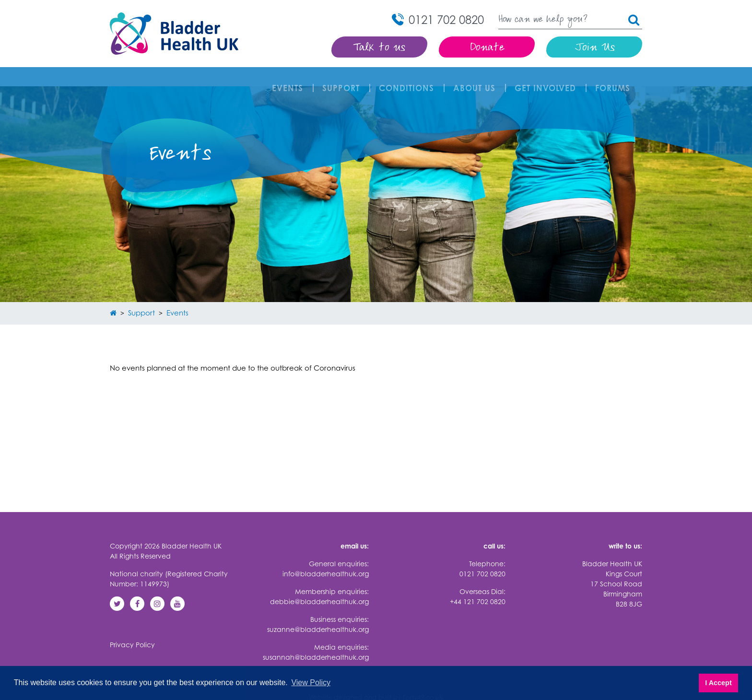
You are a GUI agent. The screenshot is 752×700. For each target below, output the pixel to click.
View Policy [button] (311, 682)
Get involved (548, 78)
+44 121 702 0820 (478, 582)
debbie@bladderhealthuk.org (319, 582)
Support (343, 78)
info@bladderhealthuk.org (326, 554)
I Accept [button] (718, 683)
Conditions (409, 78)
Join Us (594, 48)
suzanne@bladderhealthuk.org (318, 610)
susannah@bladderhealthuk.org (316, 638)
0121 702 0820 (482, 554)
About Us (477, 78)
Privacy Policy (132, 625)
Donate (487, 48)
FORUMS (615, 78)
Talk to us (380, 48)
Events (290, 78)
